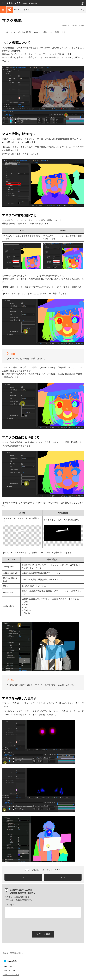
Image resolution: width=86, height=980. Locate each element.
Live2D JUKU (8, 966)
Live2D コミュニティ (11, 975)
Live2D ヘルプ (8, 971)
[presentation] (24, 924)
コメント (9, 905)
